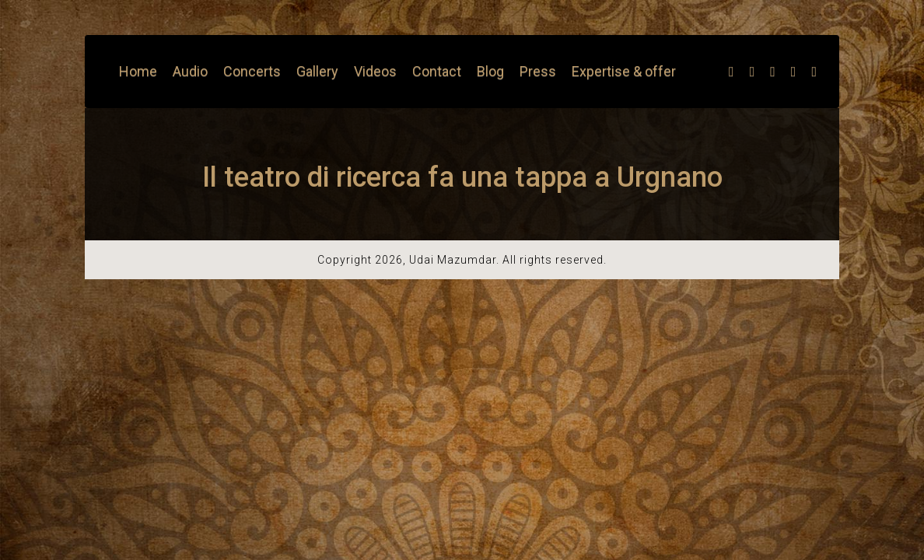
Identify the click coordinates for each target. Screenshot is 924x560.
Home (138, 71)
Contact (437, 71)
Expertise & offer (624, 71)
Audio (190, 71)
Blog (490, 71)
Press (538, 71)
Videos (375, 71)
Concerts (252, 71)
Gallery (317, 71)
